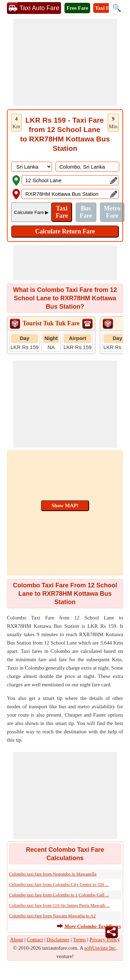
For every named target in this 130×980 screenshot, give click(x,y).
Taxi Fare (106, 8)
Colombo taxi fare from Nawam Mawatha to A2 (52, 916)
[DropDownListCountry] (32, 167)
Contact (35, 940)
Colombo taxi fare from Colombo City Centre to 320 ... (59, 884)
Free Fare (77, 8)
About (17, 940)
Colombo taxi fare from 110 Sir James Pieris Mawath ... (59, 905)
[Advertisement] (65, 62)
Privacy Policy (105, 940)
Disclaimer (58, 940)
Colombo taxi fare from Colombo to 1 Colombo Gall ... (59, 895)
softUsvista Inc (100, 948)
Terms (79, 940)
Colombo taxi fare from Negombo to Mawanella (53, 874)
